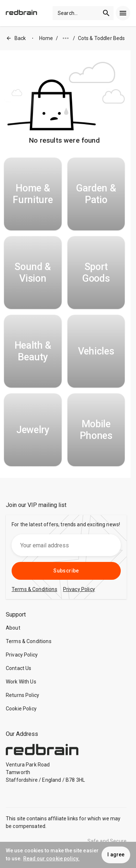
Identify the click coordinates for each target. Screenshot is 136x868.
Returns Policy (22, 695)
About (13, 628)
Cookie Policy (21, 709)
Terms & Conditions (29, 641)
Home (46, 38)
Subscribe (66, 571)
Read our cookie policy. (51, 859)
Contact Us (19, 668)
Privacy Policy (22, 655)
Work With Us (21, 682)
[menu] (123, 13)
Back (16, 38)
